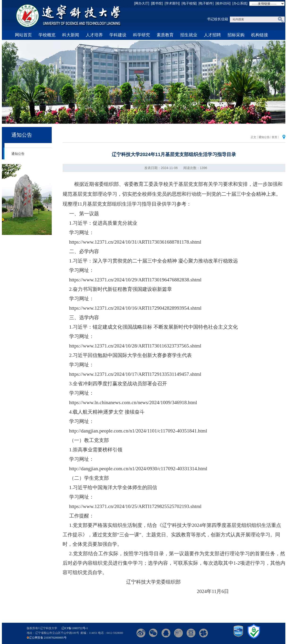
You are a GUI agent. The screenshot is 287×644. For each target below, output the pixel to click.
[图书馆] (157, 3)
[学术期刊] (172, 3)
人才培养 (94, 35)
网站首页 (23, 35)
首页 (274, 137)
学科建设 (118, 35)
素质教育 (165, 35)
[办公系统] (240, 3)
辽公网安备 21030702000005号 (48, 638)
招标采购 (236, 35)
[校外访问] (223, 3)
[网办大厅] (142, 3)
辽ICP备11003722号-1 (75, 628)
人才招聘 (212, 35)
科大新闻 (71, 35)
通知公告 (22, 135)
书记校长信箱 (218, 19)
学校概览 (47, 35)
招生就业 (189, 35)
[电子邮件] (206, 3)
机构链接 (260, 35)
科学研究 (141, 35)
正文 (253, 137)
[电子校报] (189, 3)
